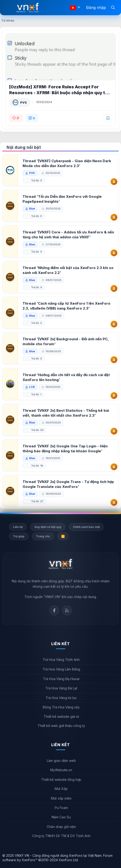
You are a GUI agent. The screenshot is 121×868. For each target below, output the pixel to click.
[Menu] (9, 8)
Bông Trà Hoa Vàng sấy (61, 707)
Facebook (54, 610)
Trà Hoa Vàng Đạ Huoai (61, 679)
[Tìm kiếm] (113, 7)
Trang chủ (43, 536)
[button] (79, 8)
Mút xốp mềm (61, 798)
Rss (67, 610)
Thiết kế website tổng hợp (61, 780)
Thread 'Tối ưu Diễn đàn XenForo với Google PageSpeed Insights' (62, 199)
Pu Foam (61, 808)
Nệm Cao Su (61, 817)
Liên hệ (18, 527)
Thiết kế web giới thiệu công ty (61, 726)
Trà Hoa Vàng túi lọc (61, 698)
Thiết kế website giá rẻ (61, 716)
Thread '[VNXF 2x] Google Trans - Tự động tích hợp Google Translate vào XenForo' (68, 484)
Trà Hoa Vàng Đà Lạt (61, 688)
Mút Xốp (61, 789)
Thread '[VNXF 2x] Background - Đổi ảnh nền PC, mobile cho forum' (66, 341)
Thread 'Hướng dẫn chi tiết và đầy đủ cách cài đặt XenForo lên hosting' (66, 377)
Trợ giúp (19, 536)
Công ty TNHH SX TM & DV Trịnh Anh (61, 836)
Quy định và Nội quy (48, 527)
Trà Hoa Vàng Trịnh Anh (61, 660)
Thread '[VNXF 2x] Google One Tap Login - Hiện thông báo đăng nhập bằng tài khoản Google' (65, 449)
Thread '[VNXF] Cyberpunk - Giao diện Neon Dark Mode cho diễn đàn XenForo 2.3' (67, 163)
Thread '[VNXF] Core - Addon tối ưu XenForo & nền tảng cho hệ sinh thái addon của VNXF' (68, 235)
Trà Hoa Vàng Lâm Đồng (61, 669)
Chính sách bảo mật (86, 527)
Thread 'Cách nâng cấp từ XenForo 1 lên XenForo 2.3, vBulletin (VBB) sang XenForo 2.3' (66, 306)
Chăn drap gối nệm (61, 827)
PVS (23, 102)
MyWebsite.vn (61, 770)
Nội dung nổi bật (24, 147)
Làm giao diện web (61, 761)
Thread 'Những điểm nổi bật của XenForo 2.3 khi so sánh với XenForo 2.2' (68, 270)
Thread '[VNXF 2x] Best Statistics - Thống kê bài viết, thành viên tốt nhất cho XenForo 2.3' (66, 413)
